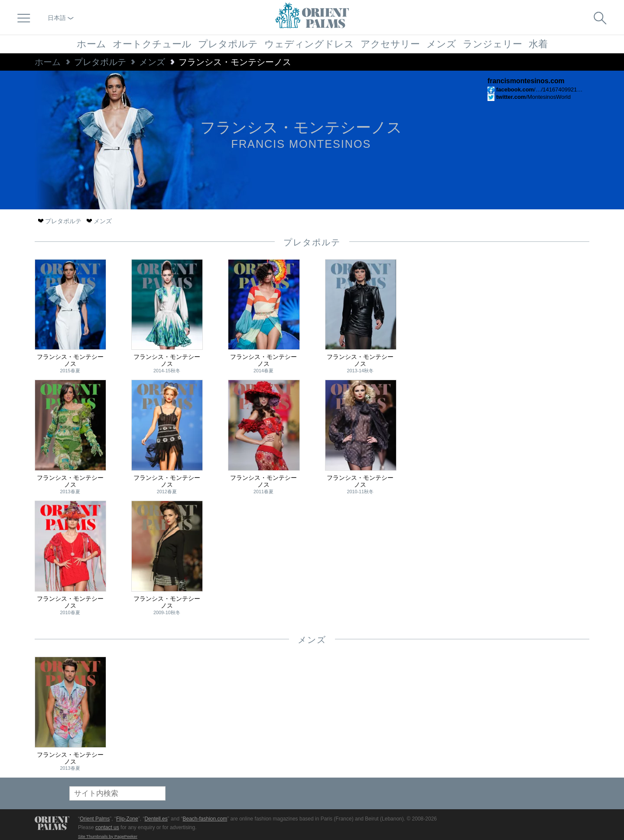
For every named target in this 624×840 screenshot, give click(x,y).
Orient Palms (95, 819)
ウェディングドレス (309, 44)
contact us (107, 827)
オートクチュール (152, 44)
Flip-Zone (127, 819)
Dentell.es (156, 819)
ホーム (91, 44)
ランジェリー (492, 44)
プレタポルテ (228, 44)
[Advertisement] (529, 318)
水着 (538, 44)
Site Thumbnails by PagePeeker (108, 836)
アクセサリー (390, 44)
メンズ (441, 44)
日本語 (61, 18)
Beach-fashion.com (205, 819)
